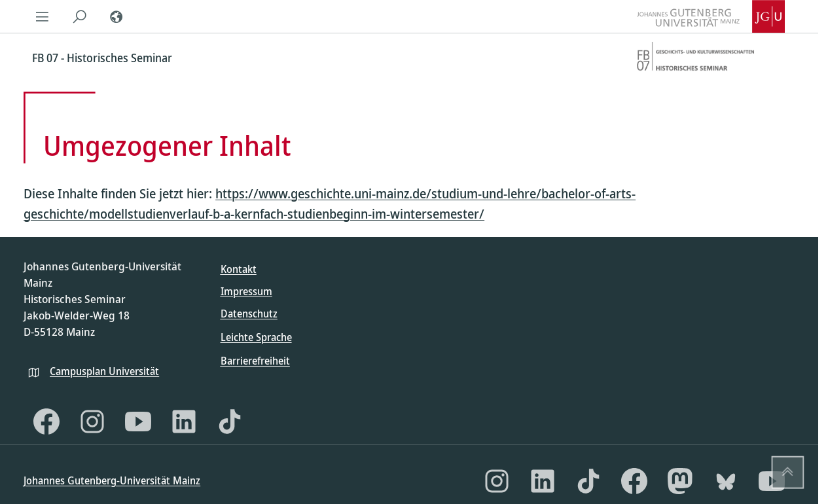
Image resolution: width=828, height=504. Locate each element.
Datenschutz (249, 314)
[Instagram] (92, 422)
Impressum (246, 291)
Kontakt (239, 269)
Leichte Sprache (256, 337)
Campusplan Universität (104, 371)
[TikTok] (230, 422)
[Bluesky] (726, 481)
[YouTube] (138, 422)
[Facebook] (46, 422)
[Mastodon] (680, 481)
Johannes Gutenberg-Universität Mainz (112, 480)
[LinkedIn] (184, 422)
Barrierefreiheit (255, 361)
